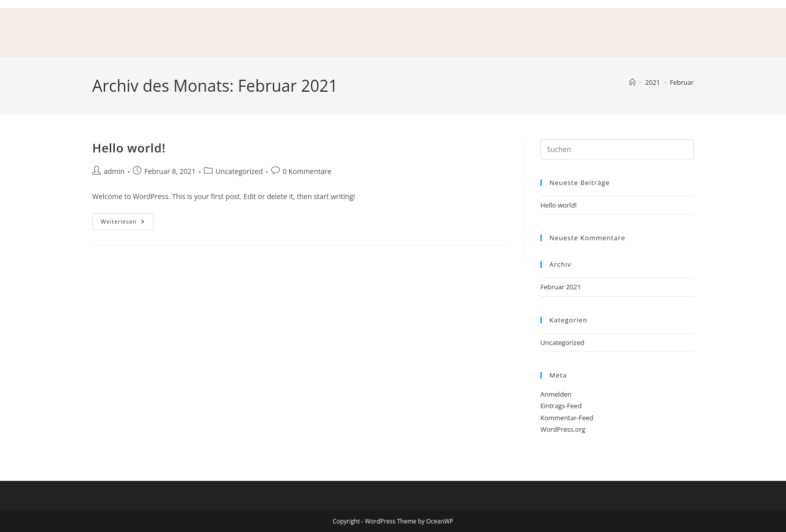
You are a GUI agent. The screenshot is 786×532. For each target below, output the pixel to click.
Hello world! (129, 148)
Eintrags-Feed (561, 406)
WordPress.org (563, 429)
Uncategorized (239, 171)
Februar (682, 82)
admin (114, 171)
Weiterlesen (127, 219)
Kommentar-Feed (567, 418)
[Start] (632, 82)
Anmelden (556, 394)
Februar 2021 (561, 287)
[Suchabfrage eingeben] (617, 149)
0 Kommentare (307, 171)
